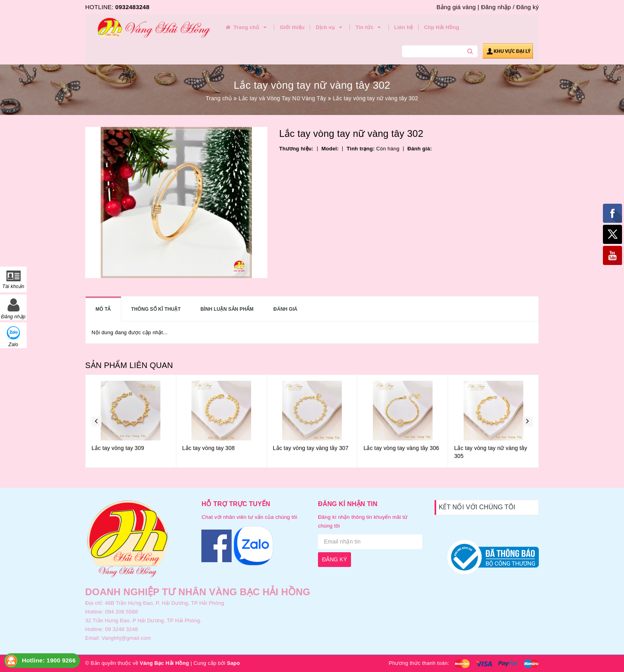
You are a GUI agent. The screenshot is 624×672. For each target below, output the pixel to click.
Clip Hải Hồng (442, 27)
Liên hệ (404, 27)
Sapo (233, 663)
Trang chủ (246, 27)
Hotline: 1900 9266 (49, 660)
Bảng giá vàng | (458, 7)
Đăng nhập (496, 7)
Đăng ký (527, 7)
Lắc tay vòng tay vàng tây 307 (311, 448)
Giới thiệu (292, 27)
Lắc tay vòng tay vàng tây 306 (401, 448)
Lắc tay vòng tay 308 (209, 448)
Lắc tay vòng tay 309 (118, 448)
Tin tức (369, 27)
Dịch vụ (330, 27)
